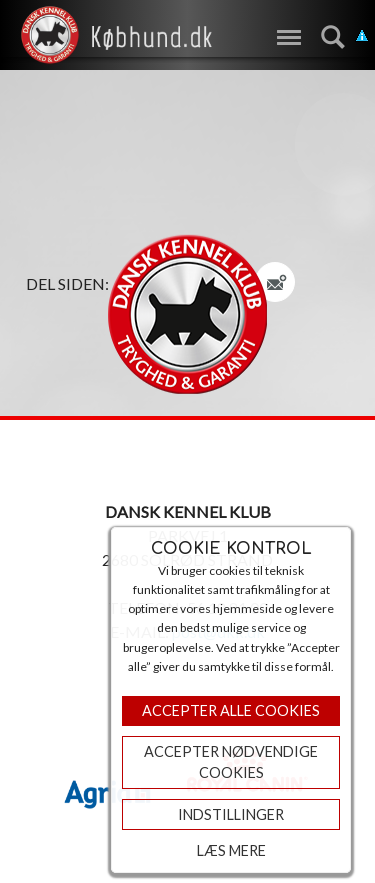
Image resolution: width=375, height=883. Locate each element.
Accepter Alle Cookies (231, 710)
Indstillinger (231, 814)
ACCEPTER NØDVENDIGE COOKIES (231, 762)
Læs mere (231, 850)
